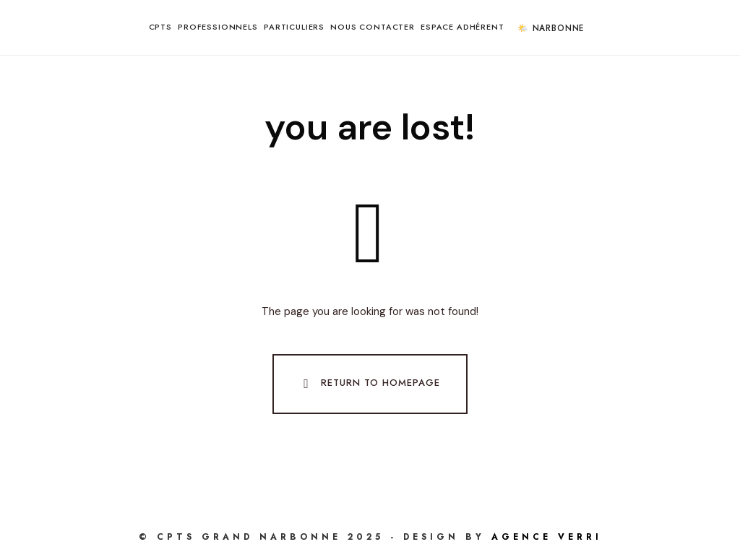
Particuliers (294, 27)
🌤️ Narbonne (551, 28)
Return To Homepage (369, 384)
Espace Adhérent (462, 27)
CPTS (160, 27)
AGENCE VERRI (547, 537)
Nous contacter (373, 27)
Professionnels (218, 27)
